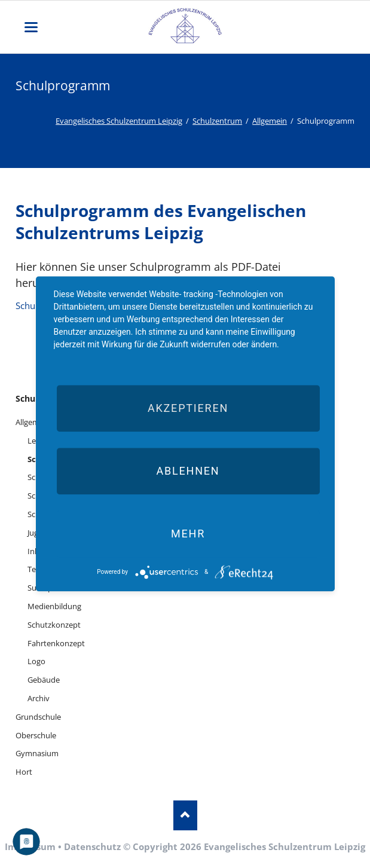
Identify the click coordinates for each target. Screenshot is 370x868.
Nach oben (185, 815)
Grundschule (38, 717)
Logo (36, 661)
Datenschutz (92, 846)
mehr (188, 534)
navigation (31, 27)
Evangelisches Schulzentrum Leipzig (119, 121)
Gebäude (44, 680)
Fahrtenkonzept (56, 643)
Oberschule (36, 735)
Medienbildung (54, 606)
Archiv (39, 698)
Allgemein (270, 121)
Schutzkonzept (54, 625)
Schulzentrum (217, 121)
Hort (24, 772)
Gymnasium (37, 753)
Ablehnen (188, 471)
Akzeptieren (188, 408)
